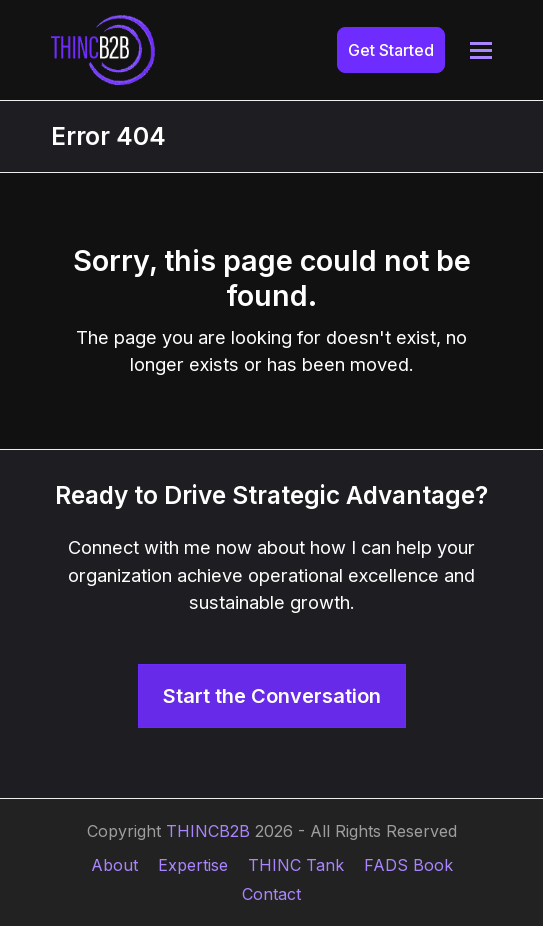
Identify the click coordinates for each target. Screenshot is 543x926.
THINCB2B (208, 831)
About (114, 865)
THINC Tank (296, 865)
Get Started (391, 50)
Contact (271, 894)
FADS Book (408, 865)
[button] (481, 50)
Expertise (193, 865)
